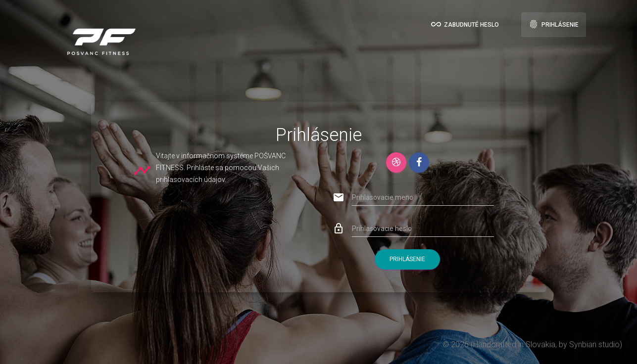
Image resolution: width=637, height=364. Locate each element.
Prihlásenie (554, 24)
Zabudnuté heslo (465, 24)
